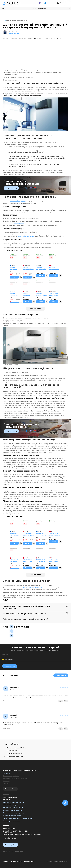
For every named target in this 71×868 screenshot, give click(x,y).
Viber (33, 862)
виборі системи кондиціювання (33, 588)
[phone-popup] (58, 3)
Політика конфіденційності (11, 776)
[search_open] (61, 3)
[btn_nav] (67, 3)
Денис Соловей (14, 33)
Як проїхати (6, 773)
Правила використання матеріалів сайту (15, 778)
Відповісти (6, 701)
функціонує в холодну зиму (26, 237)
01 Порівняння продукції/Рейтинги (15, 748)
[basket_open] (64, 3)
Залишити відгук (61, 675)
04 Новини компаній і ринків (13, 756)
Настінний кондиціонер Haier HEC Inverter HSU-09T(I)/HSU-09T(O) (54, 268)
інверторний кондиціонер (18, 201)
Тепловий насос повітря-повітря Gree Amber (29, 534)
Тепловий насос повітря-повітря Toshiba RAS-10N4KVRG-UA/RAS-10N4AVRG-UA (42, 561)
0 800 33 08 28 (9, 828)
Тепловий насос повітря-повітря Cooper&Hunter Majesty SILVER (27, 561)
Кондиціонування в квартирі (11, 821)
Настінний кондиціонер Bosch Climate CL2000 (28, 268)
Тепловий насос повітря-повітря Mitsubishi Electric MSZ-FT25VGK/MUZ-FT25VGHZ (42, 534)
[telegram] (45, 4)
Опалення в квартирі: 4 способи (12, 810)
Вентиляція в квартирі (10, 805)
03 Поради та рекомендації (13, 754)
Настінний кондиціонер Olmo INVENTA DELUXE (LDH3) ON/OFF (41, 268)
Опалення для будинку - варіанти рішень (15, 813)
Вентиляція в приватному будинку (13, 802)
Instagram (19, 862)
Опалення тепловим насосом (12, 816)
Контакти (6, 783)
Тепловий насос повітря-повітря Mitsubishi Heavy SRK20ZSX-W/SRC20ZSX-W (14, 561)
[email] (35, 189)
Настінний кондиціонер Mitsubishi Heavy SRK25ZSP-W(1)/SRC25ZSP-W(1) (15, 295)
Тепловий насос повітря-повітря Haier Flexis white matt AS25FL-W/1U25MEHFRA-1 (55, 534)
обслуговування (19, 223)
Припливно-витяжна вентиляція (13, 808)
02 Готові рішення (10, 751)
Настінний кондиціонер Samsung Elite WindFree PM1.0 (27, 295)
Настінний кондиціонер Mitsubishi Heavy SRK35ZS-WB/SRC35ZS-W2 (14, 268)
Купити (14, 277)
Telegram (26, 862)
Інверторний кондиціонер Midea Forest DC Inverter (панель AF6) (41, 295)
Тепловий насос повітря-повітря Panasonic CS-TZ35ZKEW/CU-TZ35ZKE (54, 295)
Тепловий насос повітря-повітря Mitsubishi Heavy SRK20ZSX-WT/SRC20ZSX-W (14, 534)
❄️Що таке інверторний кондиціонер (16, 21)
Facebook (5, 862)
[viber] (40, 4)
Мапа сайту (6, 781)
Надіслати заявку (11, 188)
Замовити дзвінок (10, 845)
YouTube (12, 862)
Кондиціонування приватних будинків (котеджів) (18, 818)
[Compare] (21, 277)
